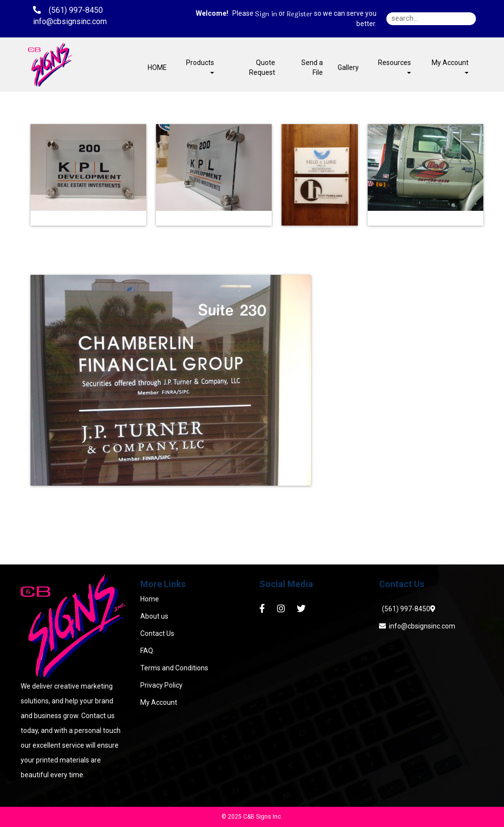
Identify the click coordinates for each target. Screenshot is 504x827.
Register (299, 14)
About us (154, 616)
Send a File (312, 67)
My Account (159, 702)
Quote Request (262, 67)
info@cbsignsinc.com (417, 626)
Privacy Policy (161, 685)
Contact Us (157, 633)
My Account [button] (450, 66)
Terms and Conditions (174, 668)
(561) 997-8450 (405, 609)
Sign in (266, 14)
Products (200, 66)
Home (150, 599)
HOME (157, 67)
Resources (394, 66)
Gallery (348, 67)
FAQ (147, 651)
